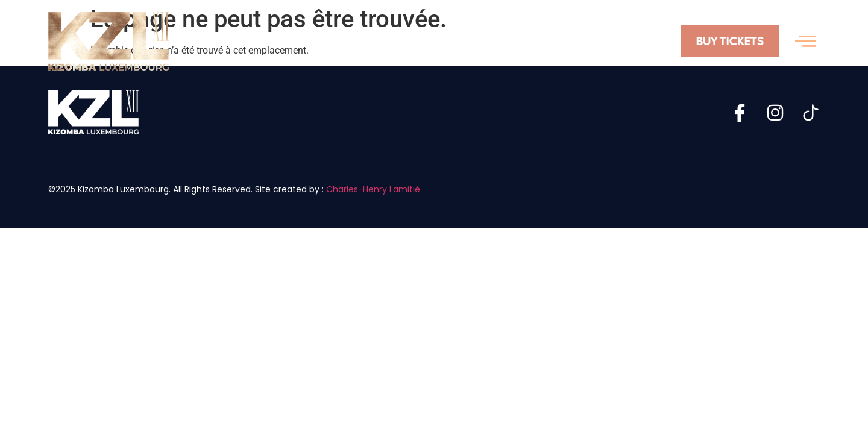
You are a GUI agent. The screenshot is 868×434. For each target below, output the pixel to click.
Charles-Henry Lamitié (373, 189)
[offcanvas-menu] (805, 41)
